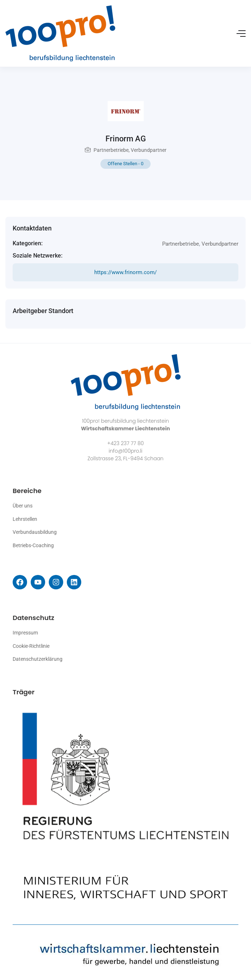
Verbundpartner (149, 150)
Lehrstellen (25, 519)
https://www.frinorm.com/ (125, 272)
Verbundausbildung (35, 532)
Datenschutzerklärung (38, 659)
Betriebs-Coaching (33, 545)
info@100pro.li (125, 451)
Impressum (25, 633)
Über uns (23, 506)
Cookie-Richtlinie (31, 646)
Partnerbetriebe (111, 150)
